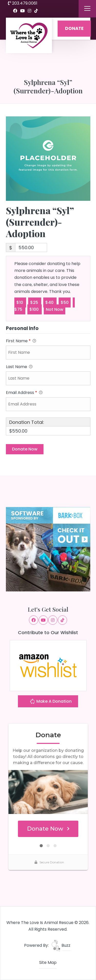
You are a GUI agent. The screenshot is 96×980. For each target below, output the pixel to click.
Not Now (55, 309)
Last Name (19, 367)
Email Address (24, 393)
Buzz (61, 945)
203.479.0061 (23, 3)
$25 (35, 302)
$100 (35, 309)
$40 (50, 302)
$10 (20, 302)
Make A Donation (51, 702)
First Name (21, 341)
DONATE (74, 28)
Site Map (48, 962)
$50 (65, 302)
